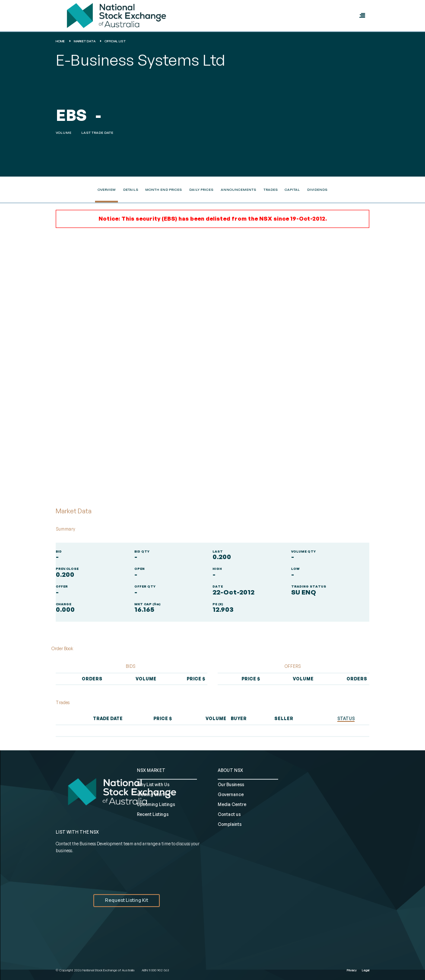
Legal (366, 970)
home (60, 41)
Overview (107, 190)
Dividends (317, 190)
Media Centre (232, 804)
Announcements (238, 190)
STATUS (346, 718)
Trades (271, 190)
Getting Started (154, 794)
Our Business (231, 784)
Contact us (229, 814)
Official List (115, 41)
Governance (231, 794)
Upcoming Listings (156, 804)
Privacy (352, 970)
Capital (292, 190)
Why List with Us (153, 784)
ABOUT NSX (230, 770)
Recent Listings (153, 814)
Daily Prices (201, 190)
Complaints (230, 824)
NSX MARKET (151, 770)
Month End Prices (163, 190)
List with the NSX (77, 832)
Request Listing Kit (127, 900)
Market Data (85, 41)
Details (131, 190)
